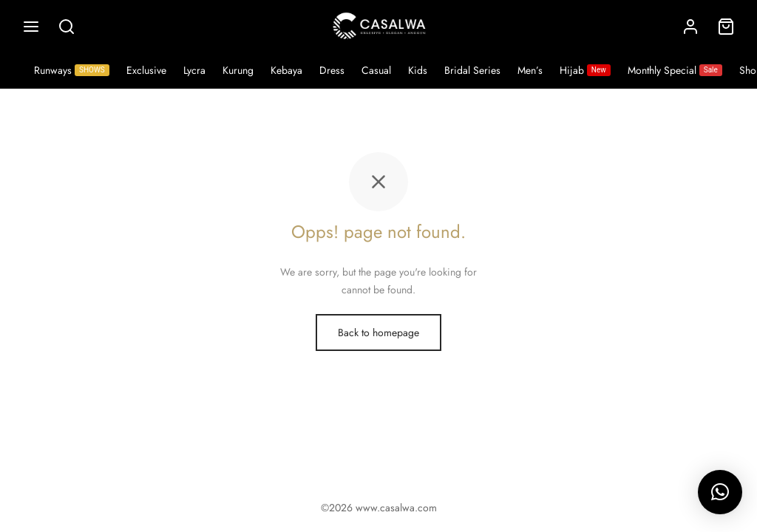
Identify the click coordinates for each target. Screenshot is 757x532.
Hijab (585, 70)
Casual (376, 70)
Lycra (194, 70)
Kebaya (286, 70)
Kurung (238, 70)
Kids (418, 70)
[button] (720, 492)
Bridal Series (472, 70)
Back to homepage (378, 332)
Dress (332, 70)
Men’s (530, 70)
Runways (72, 70)
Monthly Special (675, 70)
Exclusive (146, 70)
